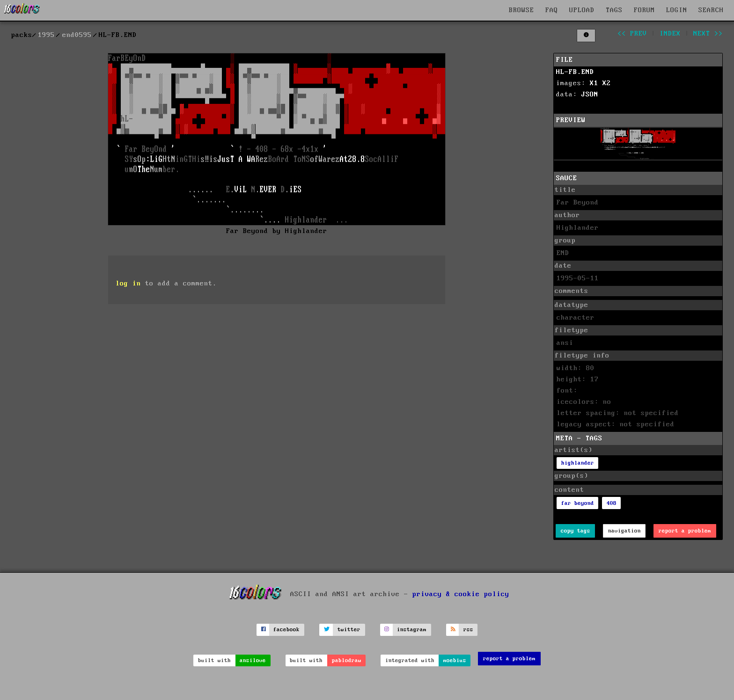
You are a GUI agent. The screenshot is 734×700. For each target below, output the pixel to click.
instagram (412, 630)
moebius (455, 660)
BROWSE (521, 10)
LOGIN (677, 10)
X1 (594, 83)
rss (468, 630)
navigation (624, 531)
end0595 (77, 35)
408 (612, 503)
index (670, 34)
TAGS (614, 10)
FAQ (552, 10)
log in (128, 284)
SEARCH (711, 10)
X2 (607, 83)
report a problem (685, 531)
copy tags (576, 531)
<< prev (632, 34)
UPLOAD (582, 10)
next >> (708, 34)
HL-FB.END (575, 72)
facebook (286, 630)
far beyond (578, 503)
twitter (349, 630)
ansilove (253, 660)
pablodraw (347, 660)
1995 (46, 35)
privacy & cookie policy (461, 594)
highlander (578, 463)
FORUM (644, 10)
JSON (590, 95)
